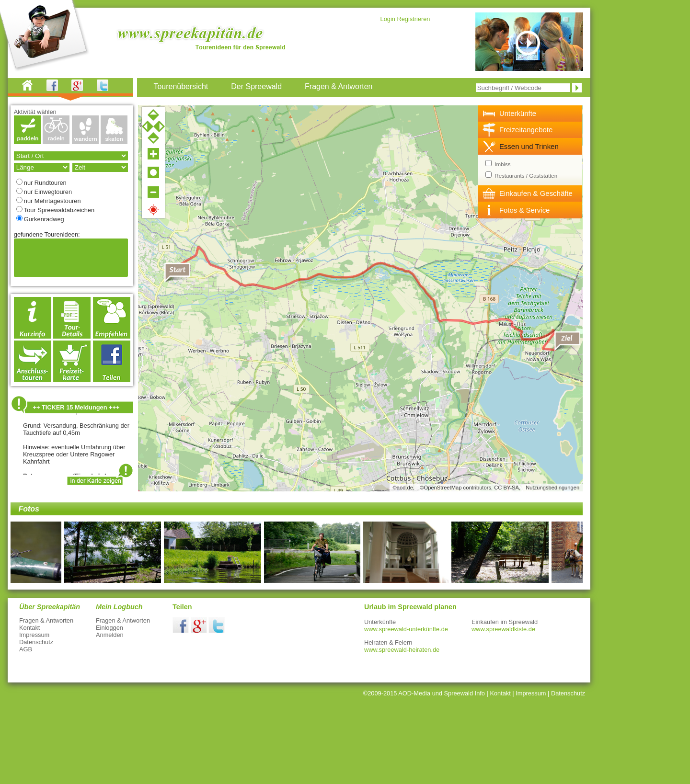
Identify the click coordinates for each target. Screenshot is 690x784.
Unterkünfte (518, 113)
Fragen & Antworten (46, 620)
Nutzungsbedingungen (552, 488)
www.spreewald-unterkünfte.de (406, 629)
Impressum (34, 635)
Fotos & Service (525, 210)
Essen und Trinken (529, 146)
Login (388, 19)
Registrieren (413, 19)
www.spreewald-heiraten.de (402, 650)
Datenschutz (36, 642)
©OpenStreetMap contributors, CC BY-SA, (470, 488)
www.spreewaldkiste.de (503, 629)
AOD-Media (414, 693)
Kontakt (29, 628)
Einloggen (109, 628)
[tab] (530, 114)
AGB (26, 649)
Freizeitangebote (526, 130)
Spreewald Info (465, 693)
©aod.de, (404, 488)
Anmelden (110, 635)
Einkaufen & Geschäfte (536, 193)
